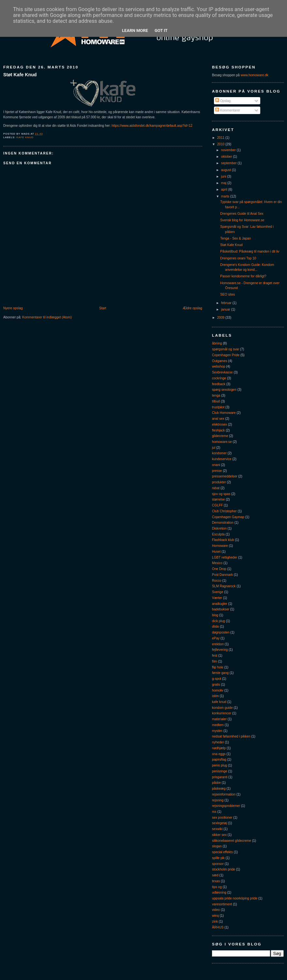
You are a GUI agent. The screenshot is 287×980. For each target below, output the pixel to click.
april (225, 190)
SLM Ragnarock (224, 586)
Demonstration (223, 523)
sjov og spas (221, 494)
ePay (216, 638)
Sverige (218, 592)
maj (224, 183)
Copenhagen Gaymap (228, 517)
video (216, 910)
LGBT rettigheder (225, 557)
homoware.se (222, 442)
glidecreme (220, 436)
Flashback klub (223, 540)
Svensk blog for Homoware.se (242, 220)
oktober (227, 157)
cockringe (219, 378)
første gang (220, 673)
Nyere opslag (13, 308)
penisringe (220, 771)
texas (216, 881)
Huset (216, 552)
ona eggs (219, 754)
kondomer (219, 453)
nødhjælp (219, 748)
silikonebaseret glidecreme (232, 841)
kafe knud (25, 137)
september (229, 163)
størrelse (218, 499)
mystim (217, 731)
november (229, 150)
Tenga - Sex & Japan (235, 238)
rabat (216, 488)
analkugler (220, 604)
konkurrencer (222, 713)
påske (216, 783)
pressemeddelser (225, 476)
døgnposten (221, 632)
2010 (221, 144)
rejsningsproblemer (226, 806)
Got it (161, 30)
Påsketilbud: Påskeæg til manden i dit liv (250, 251)
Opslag (223, 101)
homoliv (218, 690)
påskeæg (219, 789)
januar (226, 309)
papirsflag (219, 760)
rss (214, 812)
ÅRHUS (218, 927)
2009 (221, 318)
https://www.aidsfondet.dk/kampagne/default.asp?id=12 (152, 126)
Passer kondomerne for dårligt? (243, 276)
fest (215, 656)
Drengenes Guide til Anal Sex (242, 214)
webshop (219, 366)
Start (103, 308)
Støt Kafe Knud (20, 75)
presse (217, 471)
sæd (215, 875)
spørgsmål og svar (226, 349)
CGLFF (217, 505)
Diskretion (219, 528)
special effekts (222, 852)
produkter (219, 482)
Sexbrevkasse (222, 372)
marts (226, 196)
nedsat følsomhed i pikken (231, 736)
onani (216, 465)
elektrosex (219, 424)
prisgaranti (220, 777)
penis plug (219, 765)
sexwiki (217, 829)
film (215, 661)
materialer (219, 719)
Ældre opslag (192, 308)
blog (215, 615)
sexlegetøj (219, 823)
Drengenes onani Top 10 (238, 258)
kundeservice (222, 459)
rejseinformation (224, 794)
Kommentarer (228, 110)
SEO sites (227, 294)
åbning (217, 343)
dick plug (219, 621)
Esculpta (218, 534)
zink (215, 921)
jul (214, 448)
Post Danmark (222, 575)
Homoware (220, 546)
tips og (217, 887)
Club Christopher (224, 511)
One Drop (219, 569)
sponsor (218, 864)
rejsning (218, 800)
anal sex (218, 419)
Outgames (220, 361)
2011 (221, 138)
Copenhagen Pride (226, 355)
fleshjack (218, 430)
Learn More (135, 30)
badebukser (221, 609)
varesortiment (222, 904)
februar (227, 303)
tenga (216, 395)
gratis (216, 685)
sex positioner (222, 818)
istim (215, 696)
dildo (215, 627)
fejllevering (220, 650)
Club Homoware (224, 413)
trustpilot (218, 407)
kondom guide (222, 708)
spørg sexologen (224, 390)
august (227, 170)
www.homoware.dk (255, 75)
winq (215, 916)
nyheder (218, 742)
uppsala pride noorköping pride (235, 898)
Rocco (217, 581)
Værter (217, 598)
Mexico (217, 563)
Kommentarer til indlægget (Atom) (47, 317)
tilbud (216, 401)
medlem (218, 725)
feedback (219, 384)
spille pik (218, 858)
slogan (217, 846)
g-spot (217, 679)
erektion (218, 644)
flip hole (218, 667)
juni (224, 176)
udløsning (219, 892)
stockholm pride (224, 869)
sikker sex (219, 835)
